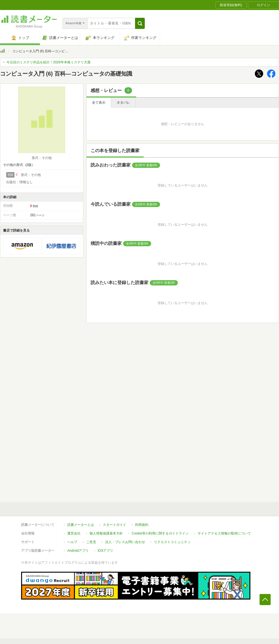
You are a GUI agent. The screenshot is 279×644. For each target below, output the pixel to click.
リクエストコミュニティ (172, 542)
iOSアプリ (105, 551)
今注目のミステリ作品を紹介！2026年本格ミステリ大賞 (48, 62)
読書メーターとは (81, 525)
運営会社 (74, 533)
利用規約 (142, 525)
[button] (140, 23)
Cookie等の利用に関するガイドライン (160, 533)
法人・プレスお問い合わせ (125, 542)
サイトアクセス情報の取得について (224, 533)
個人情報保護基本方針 (106, 533)
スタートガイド (114, 525)
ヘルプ (72, 542)
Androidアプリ (78, 551)
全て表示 (99, 103)
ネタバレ (123, 103)
